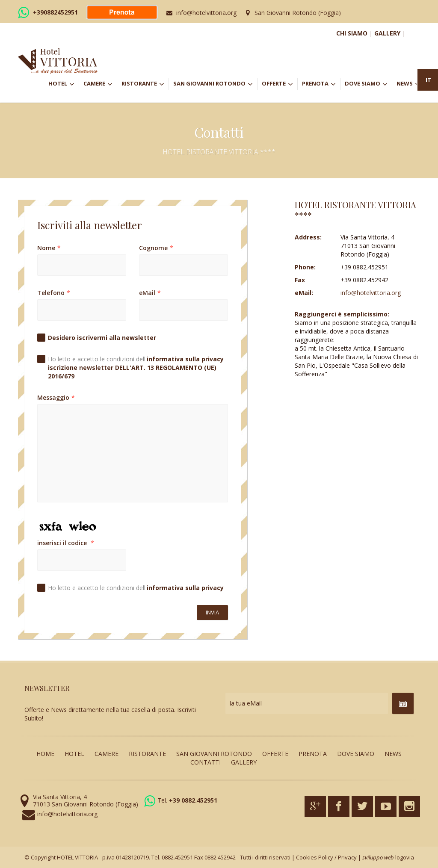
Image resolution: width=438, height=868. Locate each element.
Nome (49, 248)
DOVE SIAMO (366, 84)
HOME (45, 754)
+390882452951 (55, 12)
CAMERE (100, 84)
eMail (150, 293)
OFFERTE (280, 84)
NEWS (408, 84)
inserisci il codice (66, 543)
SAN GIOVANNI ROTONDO (215, 84)
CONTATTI (206, 762)
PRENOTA (321, 84)
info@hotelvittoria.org (206, 13)
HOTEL (64, 84)
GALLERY (387, 33)
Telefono (54, 293)
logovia (405, 857)
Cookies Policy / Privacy (326, 857)
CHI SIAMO (352, 33)
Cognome (156, 248)
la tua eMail (246, 703)
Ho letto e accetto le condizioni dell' (136, 368)
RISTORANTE (145, 84)
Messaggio (56, 397)
